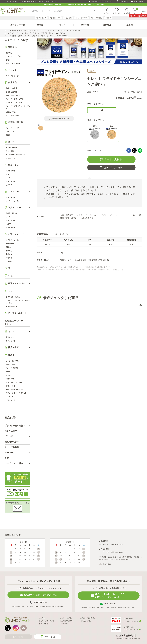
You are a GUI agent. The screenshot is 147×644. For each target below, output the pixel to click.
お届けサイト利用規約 (88, 618)
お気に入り (117, 13)
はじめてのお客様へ (66, 618)
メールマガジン (65, 624)
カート (136, 11)
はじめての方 (108, 1)
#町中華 (108, 18)
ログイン (107, 13)
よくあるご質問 (86, 621)
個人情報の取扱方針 (66, 621)
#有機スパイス (55, 18)
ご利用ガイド (123, 1)
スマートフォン (50, 637)
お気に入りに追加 (113, 168)
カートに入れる (113, 159)
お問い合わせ (139, 1)
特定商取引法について (47, 621)
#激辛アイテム (41, 18)
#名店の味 (68, 18)
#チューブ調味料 (81, 18)
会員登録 (95, 1)
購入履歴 (127, 13)
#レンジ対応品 (96, 18)
